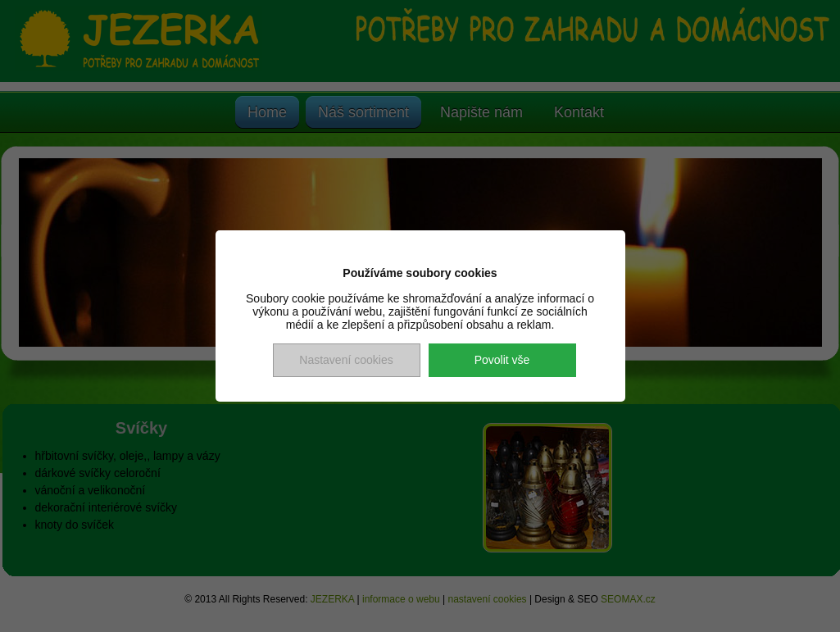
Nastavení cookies (346, 360)
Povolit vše (502, 360)
